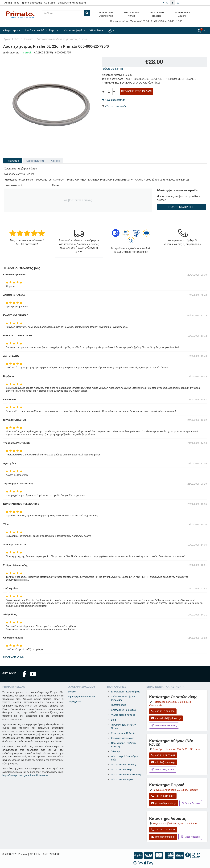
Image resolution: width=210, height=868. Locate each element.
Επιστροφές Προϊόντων (123, 710)
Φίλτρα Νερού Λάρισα (123, 779)
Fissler (85, 39)
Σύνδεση (73, 692)
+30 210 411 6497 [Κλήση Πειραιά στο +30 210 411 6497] (163, 796)
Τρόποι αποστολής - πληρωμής (39, 3)
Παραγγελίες (75, 701)
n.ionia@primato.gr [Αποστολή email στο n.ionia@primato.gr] (163, 762)
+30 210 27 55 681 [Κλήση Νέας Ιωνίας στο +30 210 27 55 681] (163, 755)
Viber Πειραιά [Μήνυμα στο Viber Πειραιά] (191, 803)
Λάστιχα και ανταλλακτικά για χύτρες (57, 39)
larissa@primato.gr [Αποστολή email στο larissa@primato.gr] (163, 837)
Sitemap (115, 751)
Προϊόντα (28, 39)
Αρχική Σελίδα (12, 39)
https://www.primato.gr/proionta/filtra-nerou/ (25, 775)
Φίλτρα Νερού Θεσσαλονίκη (126, 774)
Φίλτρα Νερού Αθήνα (122, 770)
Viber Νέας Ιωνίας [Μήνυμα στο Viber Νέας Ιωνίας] (163, 770)
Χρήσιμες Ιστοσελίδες (122, 738)
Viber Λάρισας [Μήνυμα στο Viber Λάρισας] (190, 837)
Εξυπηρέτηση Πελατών (123, 733)
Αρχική (8, 3)
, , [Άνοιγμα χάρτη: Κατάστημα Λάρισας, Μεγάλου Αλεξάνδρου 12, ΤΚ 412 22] (175, 823)
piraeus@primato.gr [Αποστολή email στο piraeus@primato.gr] (164, 803)
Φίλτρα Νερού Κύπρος (123, 715)
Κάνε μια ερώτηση (114, 100)
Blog (17, 3)
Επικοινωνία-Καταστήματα (72, 3)
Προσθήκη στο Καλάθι (136, 91)
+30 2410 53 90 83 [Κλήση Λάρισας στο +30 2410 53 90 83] (163, 830)
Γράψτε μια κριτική (112, 69)
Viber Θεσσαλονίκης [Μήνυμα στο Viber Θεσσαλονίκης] (164, 725)
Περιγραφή (13, 161)
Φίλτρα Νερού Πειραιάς (123, 765)
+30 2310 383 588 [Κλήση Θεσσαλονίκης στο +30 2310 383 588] (163, 711)
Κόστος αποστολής (116, 106)
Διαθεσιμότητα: (12, 53)
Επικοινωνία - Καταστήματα (126, 692)
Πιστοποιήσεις (119, 705)
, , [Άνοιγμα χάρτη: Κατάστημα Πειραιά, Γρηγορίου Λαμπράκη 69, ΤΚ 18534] (175, 790)
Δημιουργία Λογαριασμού (81, 697)
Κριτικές (55, 161)
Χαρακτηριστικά (35, 161)
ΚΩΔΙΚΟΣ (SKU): (44, 53)
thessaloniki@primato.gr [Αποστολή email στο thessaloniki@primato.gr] (166, 718)
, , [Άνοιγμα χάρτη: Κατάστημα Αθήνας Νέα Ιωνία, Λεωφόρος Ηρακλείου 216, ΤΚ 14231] (177, 749)
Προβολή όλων (14, 657)
